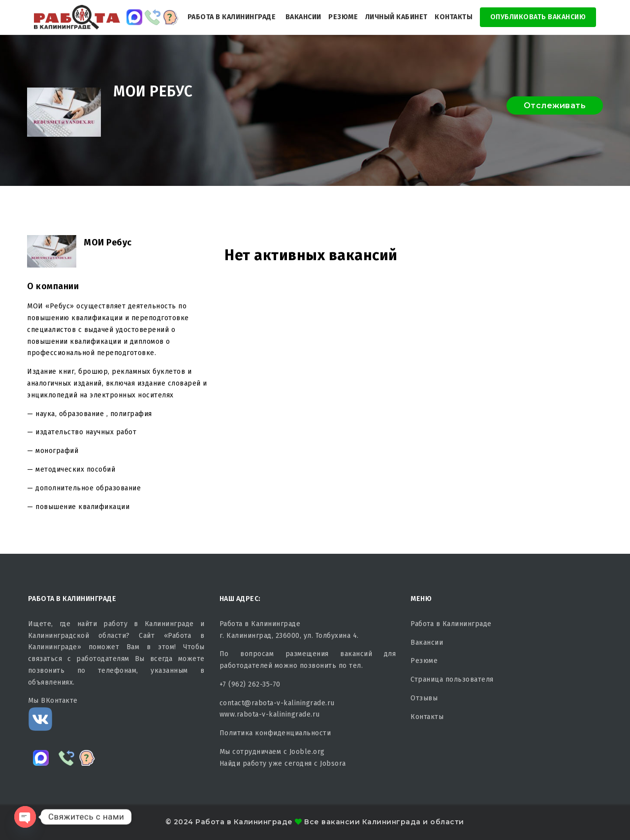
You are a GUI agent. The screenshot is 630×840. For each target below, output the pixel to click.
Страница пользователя (452, 679)
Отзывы (424, 698)
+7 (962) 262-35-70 (250, 684)
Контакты (454, 17)
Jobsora (333, 764)
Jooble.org (307, 752)
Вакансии (303, 17)
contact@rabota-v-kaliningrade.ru (277, 703)
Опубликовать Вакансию (538, 17)
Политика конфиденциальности (275, 733)
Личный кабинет (396, 17)
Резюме (343, 17)
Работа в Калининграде (232, 17)
